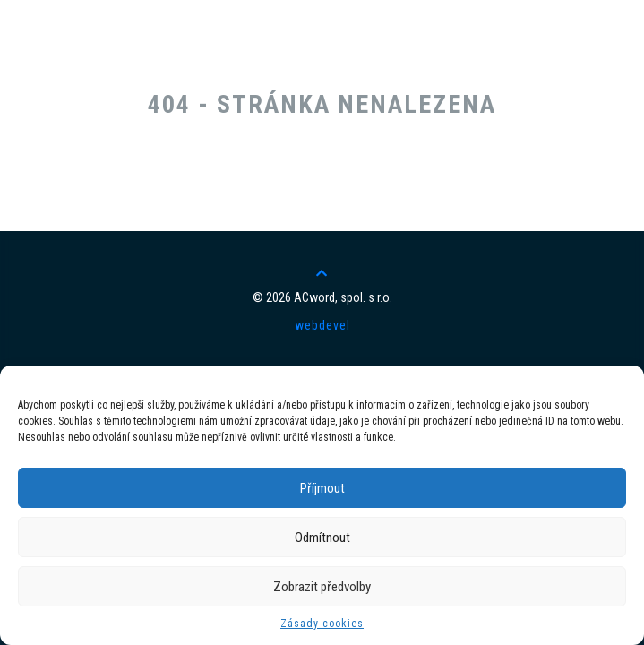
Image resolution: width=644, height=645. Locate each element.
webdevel (322, 325)
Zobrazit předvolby (322, 587)
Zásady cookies (322, 623)
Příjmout (322, 488)
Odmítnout (322, 537)
